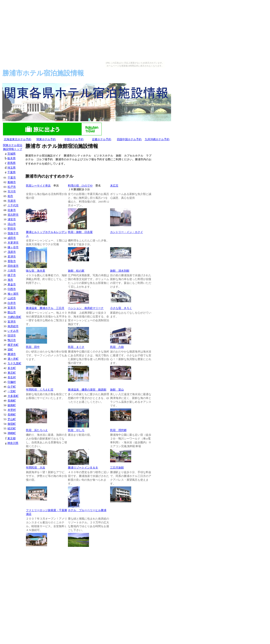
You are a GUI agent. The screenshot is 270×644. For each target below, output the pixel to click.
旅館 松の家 (76, 271)
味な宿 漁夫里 (36, 271)
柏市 (10, 196)
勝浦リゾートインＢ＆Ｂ (83, 468)
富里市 (12, 308)
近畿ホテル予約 (102, 139)
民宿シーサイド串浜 (38, 186)
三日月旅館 (117, 468)
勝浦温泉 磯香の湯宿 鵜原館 (87, 390)
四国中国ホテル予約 (129, 139)
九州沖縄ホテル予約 (157, 139)
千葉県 (11, 172)
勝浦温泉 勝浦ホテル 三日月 (45, 308)
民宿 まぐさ (76, 347)
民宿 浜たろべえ (37, 430)
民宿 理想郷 (118, 430)
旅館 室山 (117, 390)
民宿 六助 (117, 347)
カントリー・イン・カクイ (127, 232)
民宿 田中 (33, 347)
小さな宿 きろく (121, 308)
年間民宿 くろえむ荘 (40, 390)
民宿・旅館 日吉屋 (80, 232)
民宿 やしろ (76, 430)
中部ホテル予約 (74, 139)
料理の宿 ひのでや (80, 186)
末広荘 (114, 186)
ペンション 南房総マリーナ (86, 308)
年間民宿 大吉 (36, 468)
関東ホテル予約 (46, 139)
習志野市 (13, 215)
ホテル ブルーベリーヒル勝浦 (87, 510)
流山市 (12, 224)
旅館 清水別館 (120, 271)
